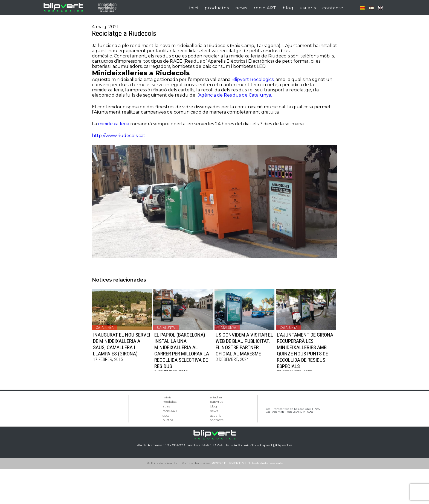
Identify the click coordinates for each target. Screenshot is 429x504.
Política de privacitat (163, 463)
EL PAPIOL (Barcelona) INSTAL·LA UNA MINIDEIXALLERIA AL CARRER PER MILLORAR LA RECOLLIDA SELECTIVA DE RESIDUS (182, 351)
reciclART (265, 8)
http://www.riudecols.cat (119, 136)
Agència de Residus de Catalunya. (235, 95)
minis (167, 397)
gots (166, 415)
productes (217, 8)
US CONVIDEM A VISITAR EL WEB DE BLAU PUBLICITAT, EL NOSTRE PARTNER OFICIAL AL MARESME (244, 344)
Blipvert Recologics (253, 79)
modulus (169, 402)
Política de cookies (195, 463)
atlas (166, 406)
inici (194, 8)
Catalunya (105, 328)
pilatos (168, 420)
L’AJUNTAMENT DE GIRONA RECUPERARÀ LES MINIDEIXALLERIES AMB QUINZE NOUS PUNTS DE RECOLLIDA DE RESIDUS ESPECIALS (305, 351)
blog (288, 8)
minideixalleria (114, 124)
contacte (333, 8)
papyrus (216, 402)
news (241, 8)
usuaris (308, 8)
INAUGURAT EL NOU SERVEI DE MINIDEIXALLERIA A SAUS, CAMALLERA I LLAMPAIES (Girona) (122, 344)
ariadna (216, 397)
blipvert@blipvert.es (276, 445)
